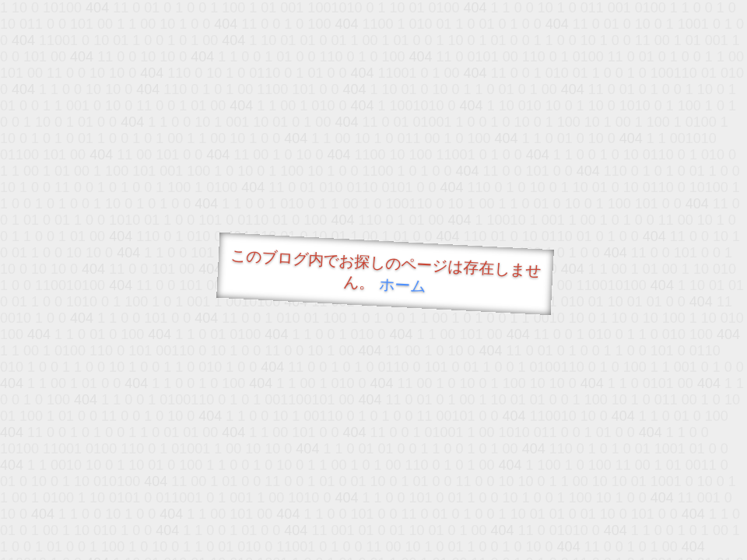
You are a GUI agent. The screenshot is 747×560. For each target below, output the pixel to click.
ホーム (403, 285)
